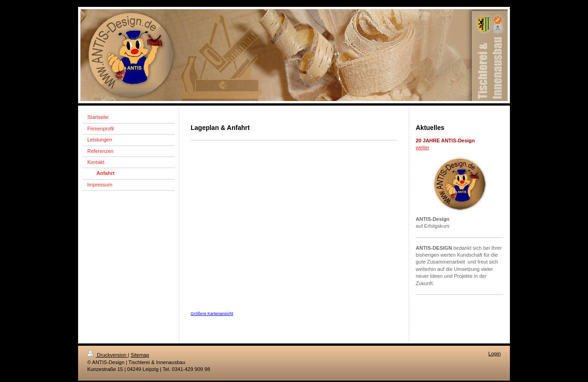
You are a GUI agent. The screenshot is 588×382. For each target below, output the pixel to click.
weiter (422, 147)
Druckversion (107, 355)
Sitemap (140, 355)
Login (495, 354)
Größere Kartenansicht (212, 314)
